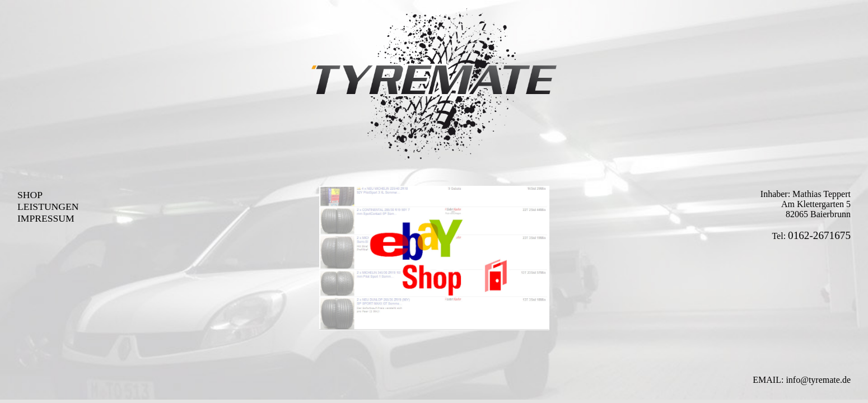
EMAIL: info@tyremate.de (802, 380)
